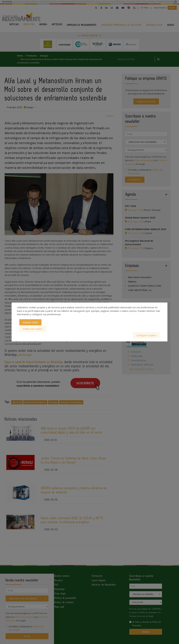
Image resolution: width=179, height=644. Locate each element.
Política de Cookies (33, 329)
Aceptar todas (30, 322)
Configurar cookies (146, 335)
